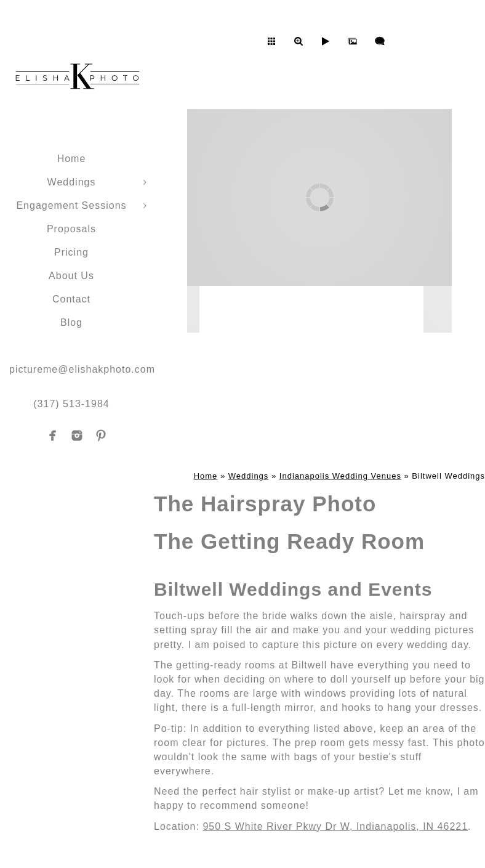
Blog (71, 322)
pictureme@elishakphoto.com (82, 369)
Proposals (71, 229)
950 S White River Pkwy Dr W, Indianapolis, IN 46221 (335, 826)
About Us (71, 276)
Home (72, 159)
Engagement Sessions (71, 205)
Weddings (72, 182)
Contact (71, 299)
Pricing (71, 252)
